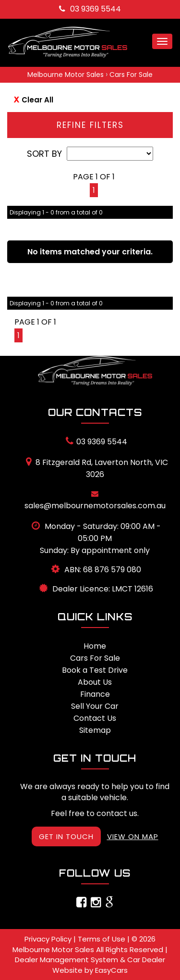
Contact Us (95, 718)
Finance (95, 694)
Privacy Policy (49, 939)
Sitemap (95, 730)
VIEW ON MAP (133, 836)
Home (95, 646)
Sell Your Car (95, 706)
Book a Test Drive (95, 670)
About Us (95, 682)
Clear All (37, 100)
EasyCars (111, 970)
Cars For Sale (131, 75)
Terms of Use (102, 939)
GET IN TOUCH (66, 836)
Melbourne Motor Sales (66, 75)
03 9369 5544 (90, 9)
